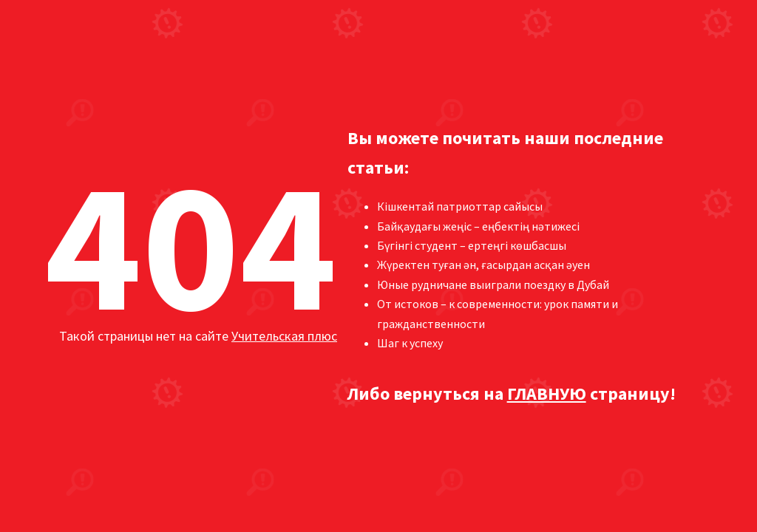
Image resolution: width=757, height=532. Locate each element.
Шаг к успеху (410, 343)
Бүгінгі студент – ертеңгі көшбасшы (472, 245)
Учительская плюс (284, 336)
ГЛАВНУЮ (547, 393)
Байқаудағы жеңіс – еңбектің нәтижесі (478, 226)
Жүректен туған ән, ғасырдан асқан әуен (483, 265)
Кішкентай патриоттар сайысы (460, 206)
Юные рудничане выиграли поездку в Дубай (493, 284)
